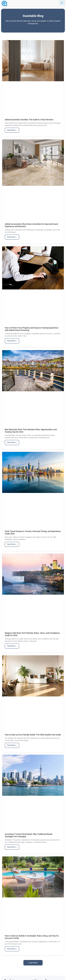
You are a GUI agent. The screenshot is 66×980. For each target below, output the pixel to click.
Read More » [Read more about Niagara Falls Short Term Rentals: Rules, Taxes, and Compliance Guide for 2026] (12, 646)
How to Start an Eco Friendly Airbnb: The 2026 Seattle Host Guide (33, 735)
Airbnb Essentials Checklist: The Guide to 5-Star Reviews (29, 120)
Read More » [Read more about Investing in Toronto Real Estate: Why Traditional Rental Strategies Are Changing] (12, 847)
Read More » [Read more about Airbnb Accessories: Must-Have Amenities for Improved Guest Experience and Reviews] (12, 237)
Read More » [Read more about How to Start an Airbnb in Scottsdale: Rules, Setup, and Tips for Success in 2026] (12, 949)
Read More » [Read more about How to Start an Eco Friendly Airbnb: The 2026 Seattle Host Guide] (12, 745)
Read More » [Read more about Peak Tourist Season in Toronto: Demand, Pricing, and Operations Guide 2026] (12, 544)
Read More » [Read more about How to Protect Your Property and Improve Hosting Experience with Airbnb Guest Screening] (12, 341)
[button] (33, 963)
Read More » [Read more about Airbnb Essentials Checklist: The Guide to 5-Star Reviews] (12, 130)
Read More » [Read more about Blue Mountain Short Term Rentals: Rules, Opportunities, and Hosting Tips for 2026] (12, 442)
